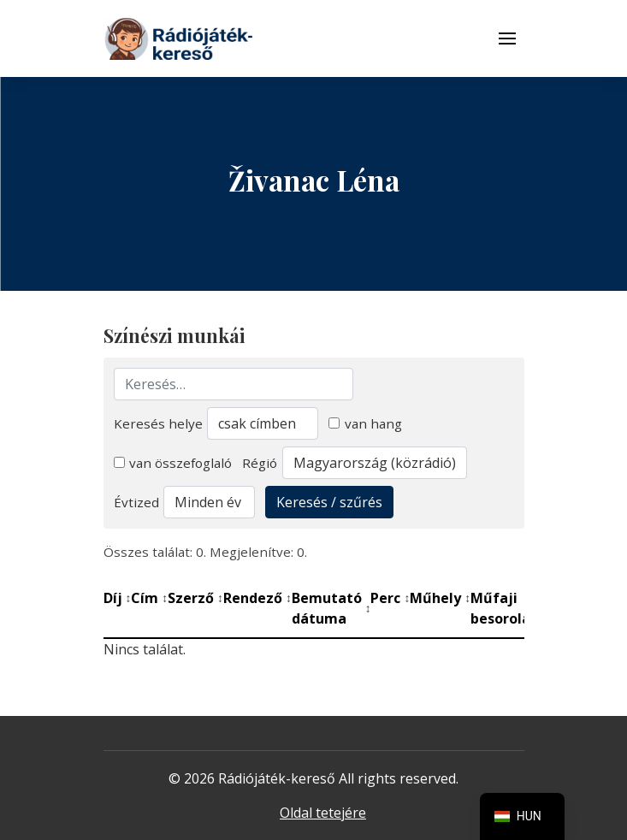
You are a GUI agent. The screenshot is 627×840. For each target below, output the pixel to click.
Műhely (440, 598)
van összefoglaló (173, 463)
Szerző (195, 598)
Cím (149, 598)
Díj (118, 598)
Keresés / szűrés (329, 502)
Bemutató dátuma (331, 608)
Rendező (257, 598)
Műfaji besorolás (509, 608)
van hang (365, 423)
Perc (390, 598)
